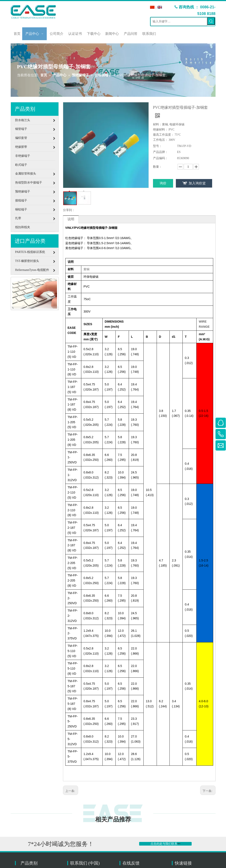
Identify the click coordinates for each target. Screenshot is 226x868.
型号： (157, 146)
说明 (71, 219)
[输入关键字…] (179, 22)
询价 (163, 183)
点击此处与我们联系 (165, 844)
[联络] (35, 294)
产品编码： (160, 158)
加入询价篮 (197, 183)
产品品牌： (160, 152)
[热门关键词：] (211, 21)
